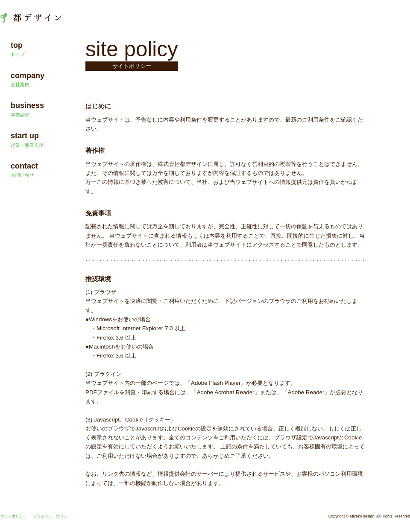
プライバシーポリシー (52, 516)
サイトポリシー (13, 516)
